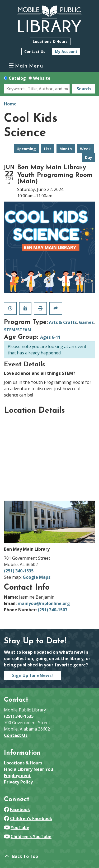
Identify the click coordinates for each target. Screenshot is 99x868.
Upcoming (26, 149)
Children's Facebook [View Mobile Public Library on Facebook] (28, 818)
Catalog (17, 78)
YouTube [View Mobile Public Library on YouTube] (17, 827)
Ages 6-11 (50, 337)
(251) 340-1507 (53, 610)
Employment (17, 776)
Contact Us (35, 52)
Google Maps (37, 577)
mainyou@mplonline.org (44, 603)
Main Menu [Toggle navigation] (26, 66)
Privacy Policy (18, 782)
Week (85, 149)
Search (84, 89)
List (48, 149)
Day (89, 157)
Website (42, 78)
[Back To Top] (49, 856)
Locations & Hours (50, 41)
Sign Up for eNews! (32, 675)
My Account (66, 52)
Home (10, 104)
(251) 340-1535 (19, 571)
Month (66, 149)
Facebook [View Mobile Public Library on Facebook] (17, 809)
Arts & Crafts (63, 322)
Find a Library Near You (29, 769)
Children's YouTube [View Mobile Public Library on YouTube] (28, 836)
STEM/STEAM (18, 330)
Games (86, 322)
